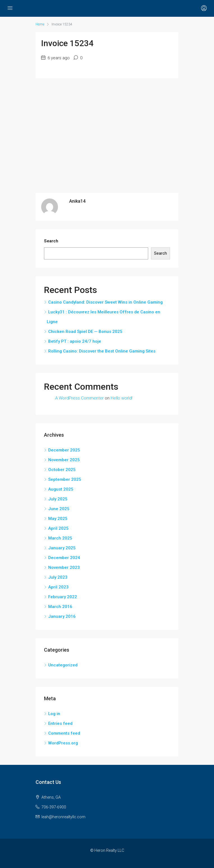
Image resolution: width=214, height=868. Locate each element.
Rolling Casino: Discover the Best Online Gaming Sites (102, 351)
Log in (54, 714)
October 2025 (62, 470)
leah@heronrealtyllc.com (63, 817)
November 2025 (64, 460)
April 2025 (58, 528)
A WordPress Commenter (79, 398)
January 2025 (62, 548)
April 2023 (58, 587)
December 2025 (64, 450)
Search (51, 241)
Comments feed (64, 733)
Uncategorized (63, 665)
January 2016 (62, 616)
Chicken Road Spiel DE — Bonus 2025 (85, 332)
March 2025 (60, 538)
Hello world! (122, 398)
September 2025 (65, 479)
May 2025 (58, 519)
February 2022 (63, 597)
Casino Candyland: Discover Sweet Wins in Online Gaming (105, 302)
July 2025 (58, 499)
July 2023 (58, 577)
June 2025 (59, 509)
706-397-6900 (54, 807)
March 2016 (60, 607)
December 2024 (64, 558)
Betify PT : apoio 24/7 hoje (75, 341)
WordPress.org (63, 743)
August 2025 (61, 489)
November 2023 (64, 567)
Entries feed (60, 723)
